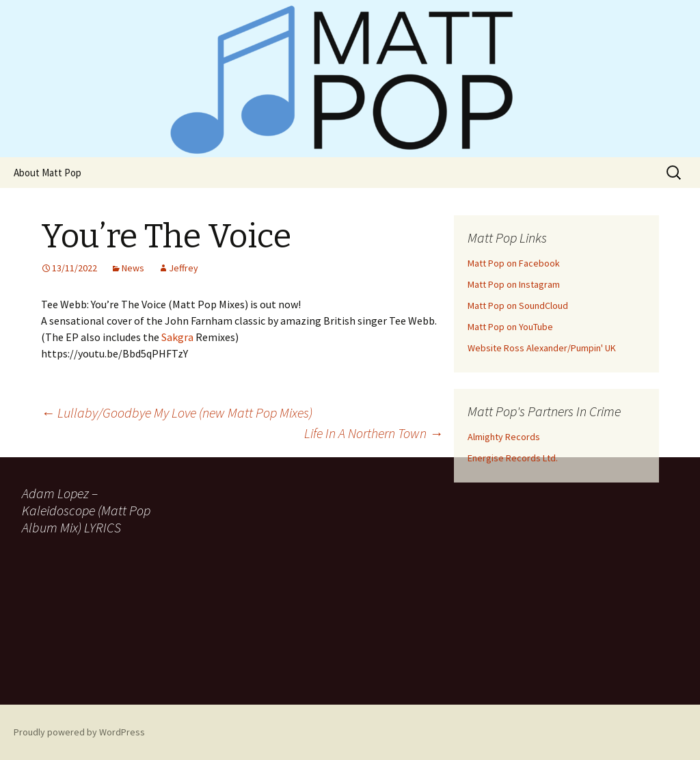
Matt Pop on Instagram (514, 284)
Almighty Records (504, 437)
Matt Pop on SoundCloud (518, 306)
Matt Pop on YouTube (510, 327)
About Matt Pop (48, 173)
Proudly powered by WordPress (79, 732)
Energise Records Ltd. (513, 458)
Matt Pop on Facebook (514, 263)
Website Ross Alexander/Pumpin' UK (542, 348)
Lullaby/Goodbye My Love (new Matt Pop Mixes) (177, 412)
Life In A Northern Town (374, 433)
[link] (177, 337)
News (133, 268)
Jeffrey (184, 268)
